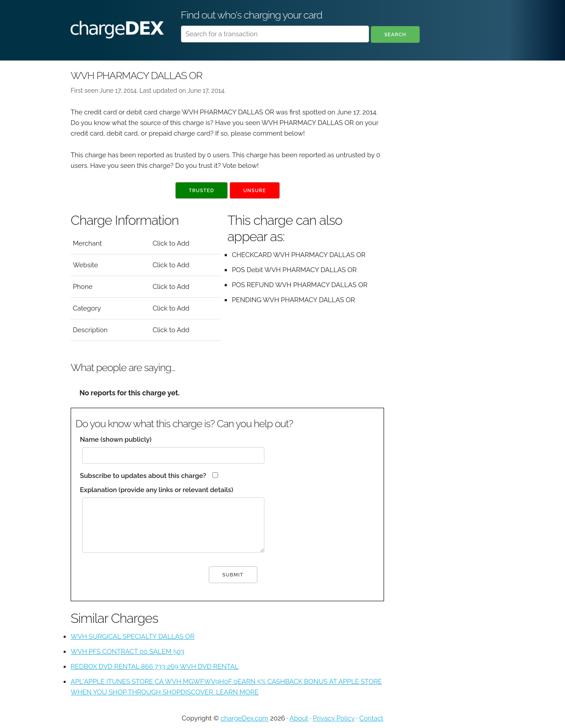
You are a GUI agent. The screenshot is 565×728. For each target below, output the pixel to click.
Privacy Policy (334, 718)
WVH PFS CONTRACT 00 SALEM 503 (128, 652)
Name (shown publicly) (116, 440)
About (299, 718)
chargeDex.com (245, 718)
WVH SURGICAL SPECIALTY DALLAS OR (133, 637)
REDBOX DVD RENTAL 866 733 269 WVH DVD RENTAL (155, 667)
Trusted (202, 191)
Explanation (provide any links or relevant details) (156, 490)
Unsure (255, 191)
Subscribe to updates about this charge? (143, 476)
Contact (371, 718)
